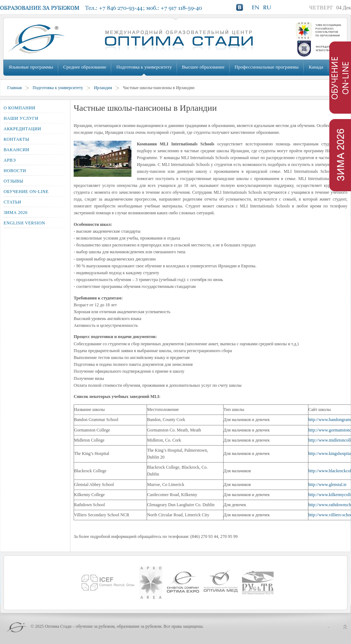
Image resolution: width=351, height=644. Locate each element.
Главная (14, 88)
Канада (316, 67)
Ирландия (103, 88)
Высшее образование (203, 67)
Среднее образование (85, 67)
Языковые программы (31, 67)
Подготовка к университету (144, 67)
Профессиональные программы (267, 67)
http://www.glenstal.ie (328, 485)
